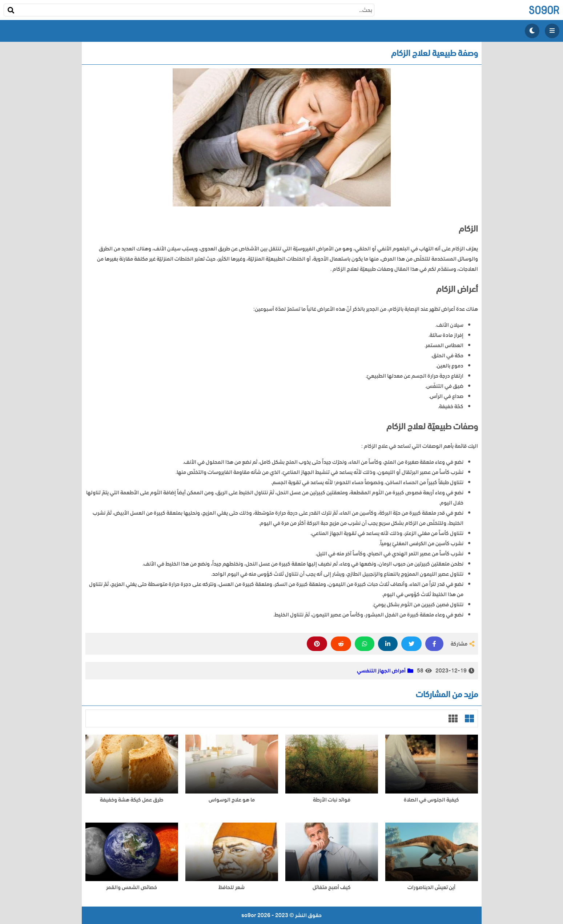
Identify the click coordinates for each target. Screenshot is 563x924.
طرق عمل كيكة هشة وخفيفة (132, 800)
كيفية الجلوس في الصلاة (431, 800)
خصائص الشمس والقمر (132, 887)
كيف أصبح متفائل (332, 887)
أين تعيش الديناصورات (431, 887)
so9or (544, 10)
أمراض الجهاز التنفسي (381, 671)
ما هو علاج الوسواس (232, 800)
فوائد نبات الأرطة (332, 800)
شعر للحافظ (232, 887)
